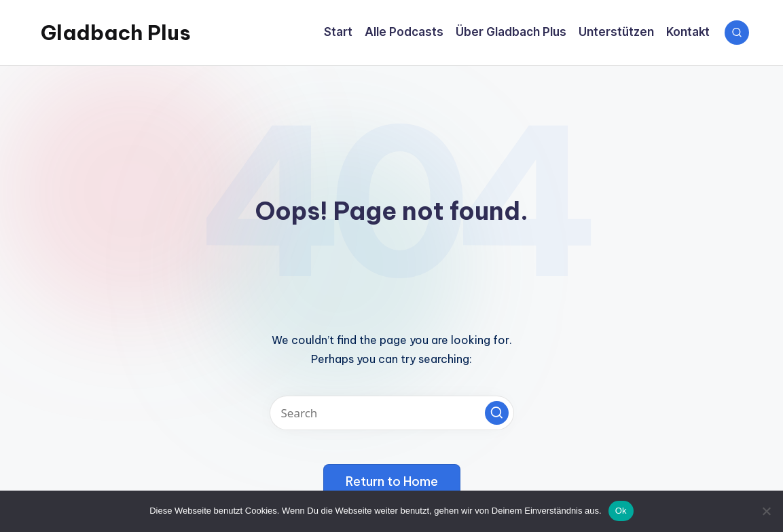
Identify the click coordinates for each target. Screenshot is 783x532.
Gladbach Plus (116, 33)
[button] (497, 413)
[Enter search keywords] (392, 413)
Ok (621, 511)
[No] (766, 511)
